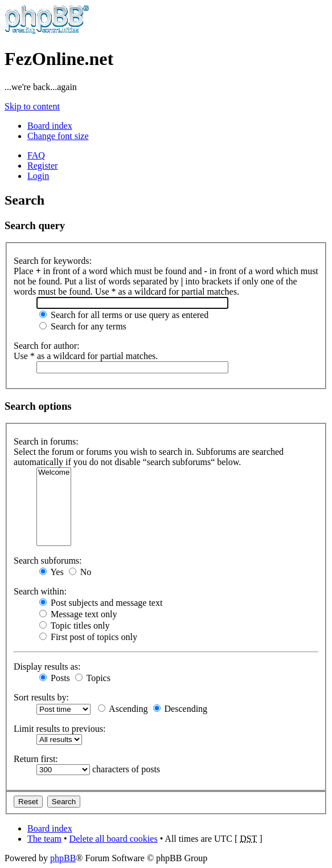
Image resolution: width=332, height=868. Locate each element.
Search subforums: (48, 561)
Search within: (40, 591)
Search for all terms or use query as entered (124, 315)
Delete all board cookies (114, 839)
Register (42, 166)
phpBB (63, 858)
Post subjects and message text (101, 603)
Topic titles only (74, 625)
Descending (181, 709)
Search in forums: (46, 441)
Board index (50, 126)
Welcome (54, 473)
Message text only (78, 614)
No (80, 572)
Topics (93, 678)
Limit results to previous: (60, 729)
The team (44, 839)
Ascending (123, 709)
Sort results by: (41, 697)
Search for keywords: (53, 261)
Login (38, 176)
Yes (52, 572)
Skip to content (32, 106)
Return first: (36, 759)
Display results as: (47, 667)
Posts (55, 678)
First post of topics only (88, 637)
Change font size (58, 136)
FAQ (36, 155)
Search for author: (47, 346)
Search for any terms (83, 326)
